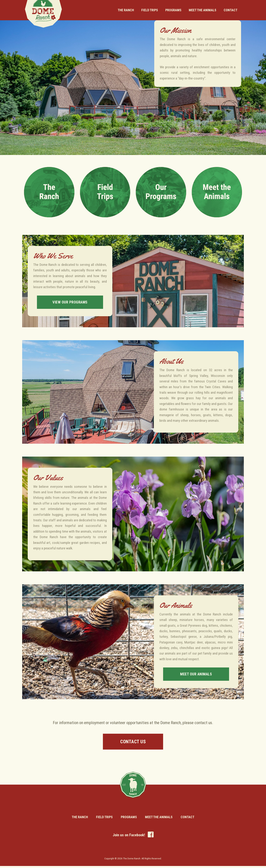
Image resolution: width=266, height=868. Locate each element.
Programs (173, 10)
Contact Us (133, 742)
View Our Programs (70, 302)
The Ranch (126, 10)
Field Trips (150, 10)
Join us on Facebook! (133, 836)
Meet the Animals (203, 10)
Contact (231, 10)
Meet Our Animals (196, 674)
